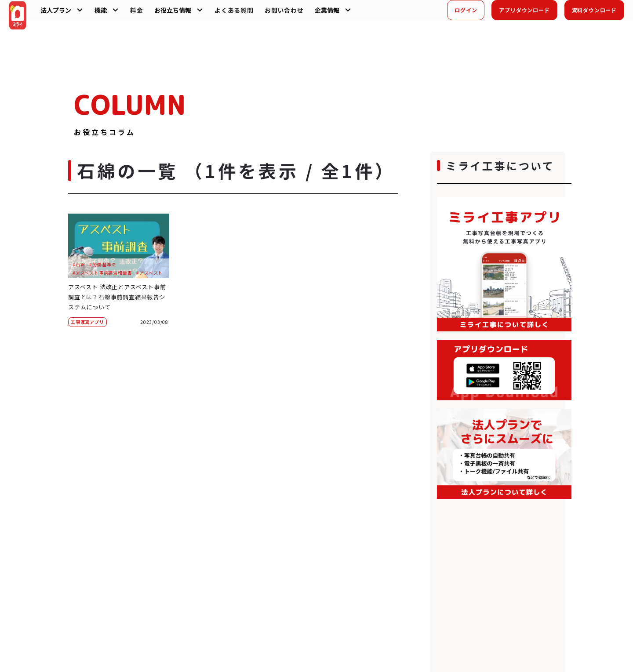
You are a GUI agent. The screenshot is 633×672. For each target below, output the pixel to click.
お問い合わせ (294, 14)
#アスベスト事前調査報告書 (102, 273)
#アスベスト (149, 273)
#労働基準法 (103, 265)
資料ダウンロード (594, 14)
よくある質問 (245, 14)
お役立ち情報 (183, 14)
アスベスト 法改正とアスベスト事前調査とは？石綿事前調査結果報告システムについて (117, 296)
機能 (111, 14)
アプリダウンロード (524, 14)
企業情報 (337, 14)
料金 (147, 14)
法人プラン (66, 14)
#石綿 (79, 265)
